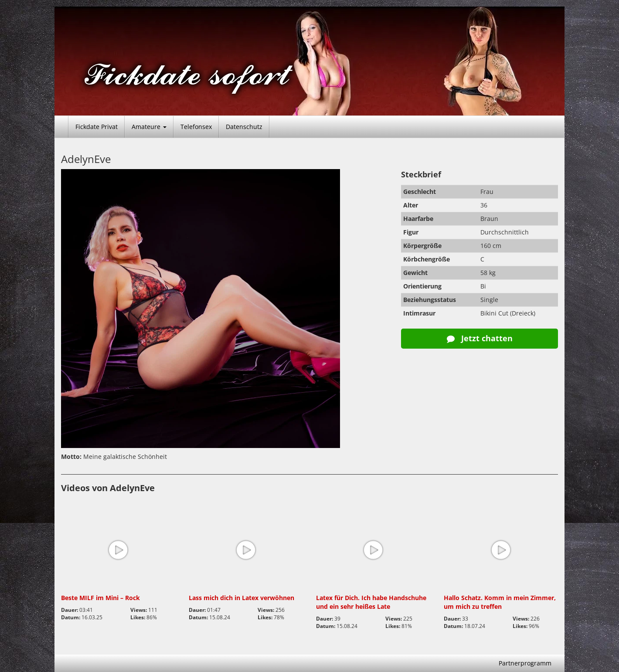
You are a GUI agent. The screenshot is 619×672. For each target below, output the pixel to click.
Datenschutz (244, 127)
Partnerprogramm (525, 663)
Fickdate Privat (97, 127)
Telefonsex (196, 127)
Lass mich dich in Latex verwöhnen (241, 598)
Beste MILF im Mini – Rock (100, 598)
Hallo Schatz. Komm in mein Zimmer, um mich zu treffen (500, 602)
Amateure (149, 127)
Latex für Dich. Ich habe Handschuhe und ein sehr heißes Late (371, 602)
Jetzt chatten (480, 338)
